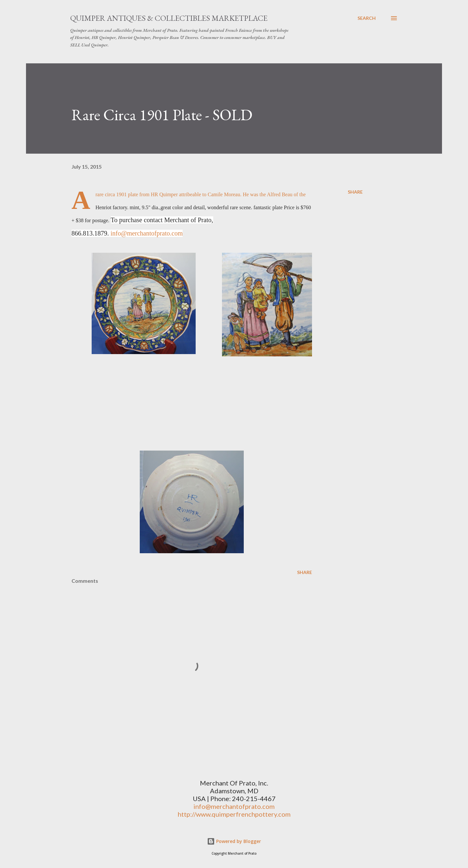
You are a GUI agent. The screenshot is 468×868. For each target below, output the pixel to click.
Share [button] (355, 192)
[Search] (367, 18)
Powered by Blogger (234, 841)
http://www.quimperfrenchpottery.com (234, 814)
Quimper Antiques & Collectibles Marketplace (169, 18)
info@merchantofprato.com (147, 233)
